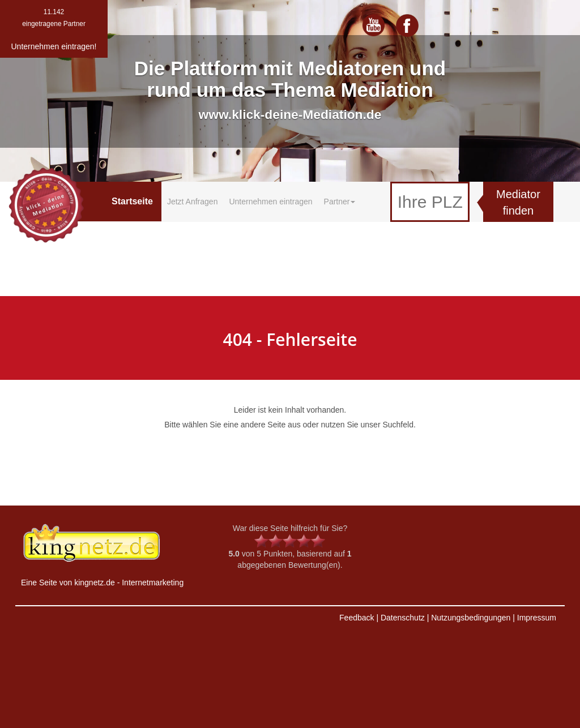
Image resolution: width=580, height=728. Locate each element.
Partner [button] (340, 202)
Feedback (357, 618)
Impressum (537, 618)
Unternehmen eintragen (270, 202)
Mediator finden (518, 202)
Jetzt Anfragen (193, 202)
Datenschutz (403, 618)
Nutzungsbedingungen (471, 618)
